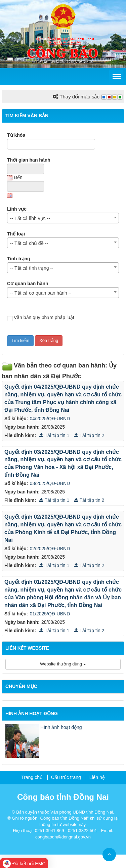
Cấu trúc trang (66, 777)
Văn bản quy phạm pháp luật (41, 318)
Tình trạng (19, 259)
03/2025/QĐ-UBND (50, 483)
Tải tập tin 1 (54, 435)
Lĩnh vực (17, 209)
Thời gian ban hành (29, 160)
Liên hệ (97, 777)
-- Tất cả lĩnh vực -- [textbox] (30, 218)
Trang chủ (32, 777)
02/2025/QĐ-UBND (50, 549)
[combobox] (63, 218)
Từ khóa (16, 135)
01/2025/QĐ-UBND (50, 614)
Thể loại (16, 234)
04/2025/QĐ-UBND (50, 419)
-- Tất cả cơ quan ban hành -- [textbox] (41, 293)
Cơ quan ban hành (28, 284)
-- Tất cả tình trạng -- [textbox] (32, 268)
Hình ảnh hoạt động (61, 727)
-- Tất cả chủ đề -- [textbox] (29, 243)
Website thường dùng (63, 664)
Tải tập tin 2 (89, 435)
